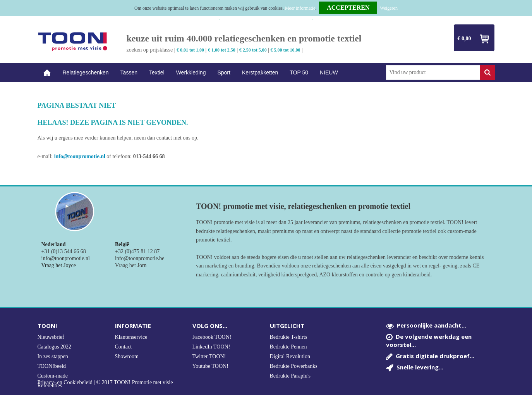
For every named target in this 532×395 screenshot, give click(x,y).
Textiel (157, 72)
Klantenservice (131, 337)
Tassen (129, 72)
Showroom (127, 356)
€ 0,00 (464, 39)
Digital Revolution (290, 356)
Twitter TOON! (209, 356)
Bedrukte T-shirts (289, 337)
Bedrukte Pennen (288, 347)
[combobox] (433, 72)
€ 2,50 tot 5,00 (253, 50)
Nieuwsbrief (51, 337)
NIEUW (329, 72)
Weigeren (389, 8)
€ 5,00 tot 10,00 (286, 50)
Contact (124, 347)
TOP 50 (299, 72)
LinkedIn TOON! (211, 347)
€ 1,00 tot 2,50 (222, 50)
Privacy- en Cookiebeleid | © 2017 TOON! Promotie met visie (105, 383)
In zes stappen (53, 356)
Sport (224, 72)
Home (47, 73)
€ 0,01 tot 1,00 (190, 50)
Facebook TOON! (212, 337)
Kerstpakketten (260, 72)
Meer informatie (300, 8)
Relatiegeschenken (86, 72)
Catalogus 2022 (55, 347)
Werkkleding (191, 72)
